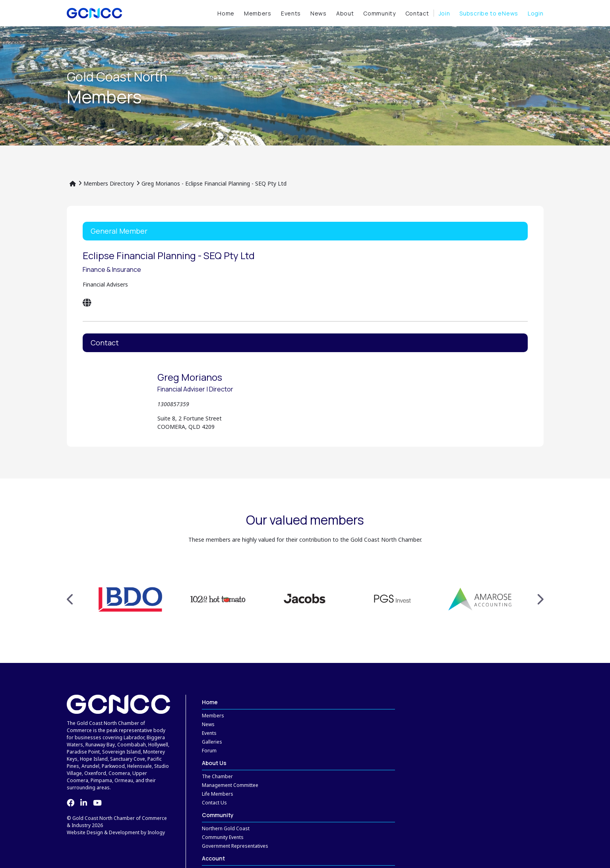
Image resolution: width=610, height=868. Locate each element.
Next (540, 599)
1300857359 (173, 404)
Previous (71, 599)
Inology (156, 832)
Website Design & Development (103, 832)
